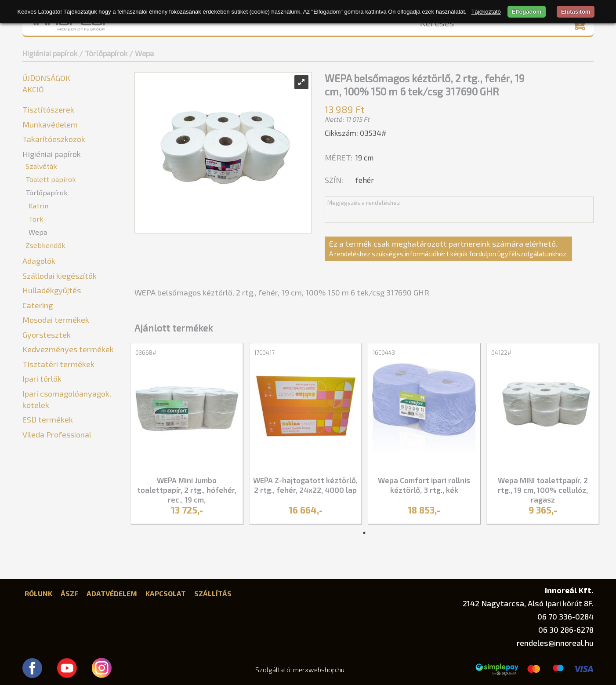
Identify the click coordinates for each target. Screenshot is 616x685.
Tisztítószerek (48, 109)
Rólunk (38, 593)
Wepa (38, 232)
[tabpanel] (187, 435)
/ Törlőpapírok (103, 53)
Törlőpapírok (47, 192)
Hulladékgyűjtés (52, 290)
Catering (38, 305)
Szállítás (213, 593)
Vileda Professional (57, 434)
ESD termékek (48, 419)
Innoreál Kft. (569, 590)
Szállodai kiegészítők (60, 276)
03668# (146, 353)
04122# (501, 353)
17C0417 (264, 353)
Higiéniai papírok (50, 53)
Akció (33, 89)
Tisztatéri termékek (58, 364)
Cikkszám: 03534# (356, 133)
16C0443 (384, 353)
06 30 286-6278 (566, 630)
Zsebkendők (45, 245)
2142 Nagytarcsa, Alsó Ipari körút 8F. (528, 603)
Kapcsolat (166, 593)
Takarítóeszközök (54, 139)
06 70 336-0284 (565, 616)
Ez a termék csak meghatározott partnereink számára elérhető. (448, 248)
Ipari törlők (42, 379)
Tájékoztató (486, 12)
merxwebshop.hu (319, 670)
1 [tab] (364, 533)
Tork (36, 219)
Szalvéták (41, 166)
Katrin (38, 206)
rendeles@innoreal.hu (555, 643)
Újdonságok (46, 78)
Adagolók (39, 261)
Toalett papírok (51, 179)
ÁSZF (69, 593)
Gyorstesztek (47, 335)
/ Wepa (141, 53)
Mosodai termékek (56, 320)
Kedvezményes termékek (68, 349)
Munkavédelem (50, 124)
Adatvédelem (112, 593)
